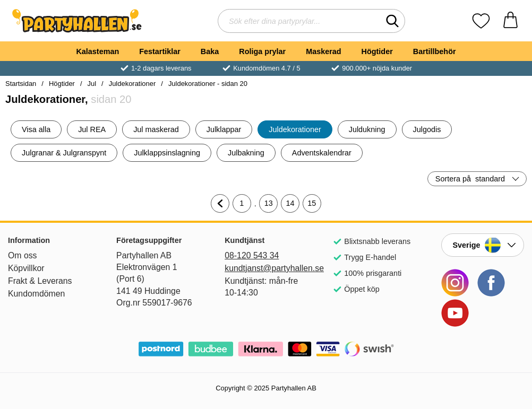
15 (314, 206)
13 (271, 206)
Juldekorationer (132, 84)
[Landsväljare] (483, 245)
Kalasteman (97, 51)
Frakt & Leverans (40, 281)
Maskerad (323, 51)
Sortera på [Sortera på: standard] (470, 179)
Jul (92, 84)
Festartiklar (160, 51)
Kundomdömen (36, 294)
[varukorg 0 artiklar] (510, 21)
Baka (210, 51)
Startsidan (21, 84)
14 (293, 206)
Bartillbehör (435, 51)
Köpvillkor (26, 268)
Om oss (23, 255)
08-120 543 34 (252, 255)
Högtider (377, 51)
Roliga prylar (262, 51)
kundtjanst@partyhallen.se (266, 268)
